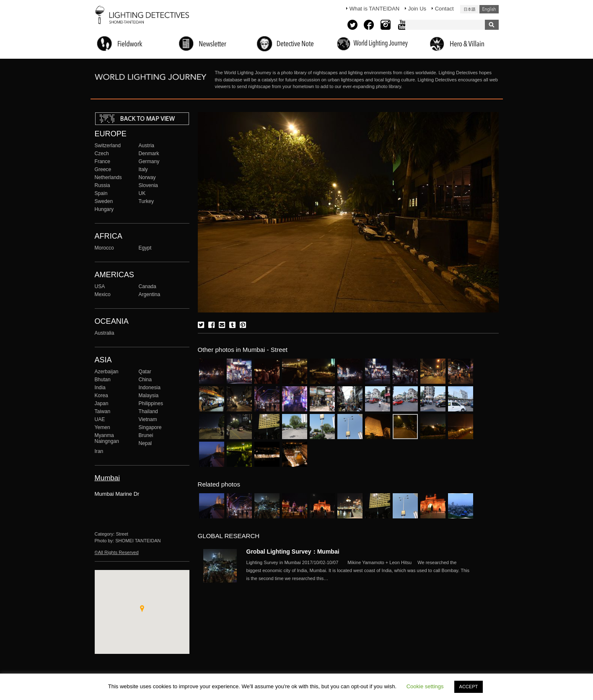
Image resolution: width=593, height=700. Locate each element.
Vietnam (148, 419)
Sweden (104, 201)
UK (142, 193)
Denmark (149, 154)
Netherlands (108, 177)
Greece (103, 169)
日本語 (470, 9)
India (100, 388)
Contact (444, 9)
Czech (102, 154)
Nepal (145, 443)
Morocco (104, 248)
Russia (102, 185)
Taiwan (103, 411)
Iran (99, 451)
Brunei (146, 435)
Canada (148, 286)
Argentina (150, 294)
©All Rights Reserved (117, 552)
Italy (143, 169)
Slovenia (148, 185)
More (360, 570)
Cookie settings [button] (425, 686)
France (103, 161)
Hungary (104, 209)
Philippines (151, 403)
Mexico (103, 294)
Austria (147, 146)
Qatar (145, 372)
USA (100, 286)
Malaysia (149, 396)
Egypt (145, 248)
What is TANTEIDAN (374, 9)
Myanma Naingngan (107, 438)
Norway (147, 177)
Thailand (148, 411)
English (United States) (489, 9)
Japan (102, 403)
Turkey (146, 201)
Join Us (417, 9)
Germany (149, 161)
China (145, 380)
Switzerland (108, 146)
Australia (105, 333)
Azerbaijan (107, 372)
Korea (101, 396)
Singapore (150, 427)
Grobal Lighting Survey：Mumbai (293, 552)
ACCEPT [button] (469, 687)
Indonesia (150, 388)
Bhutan (103, 380)
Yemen (102, 427)
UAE (100, 419)
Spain (101, 193)
